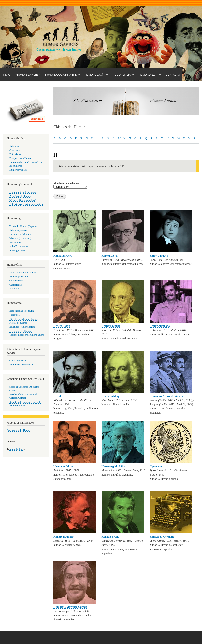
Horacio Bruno (110, 537)
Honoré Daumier (63, 537)
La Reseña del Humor (21, 331)
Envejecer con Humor (21, 158)
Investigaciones (17, 250)
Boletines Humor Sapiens (22, 327)
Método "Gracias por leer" (23, 200)
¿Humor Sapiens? (28, 75)
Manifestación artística (66, 183)
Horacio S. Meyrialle (162, 537)
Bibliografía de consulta (22, 311)
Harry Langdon (159, 256)
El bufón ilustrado (19, 246)
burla (22, 449)
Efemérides (15, 289)
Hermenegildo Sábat (114, 466)
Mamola (14, 449)
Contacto (173, 75)
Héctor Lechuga (111, 326)
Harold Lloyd (110, 256)
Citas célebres (16, 281)
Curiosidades (16, 285)
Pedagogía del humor (20, 196)
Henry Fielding (111, 396)
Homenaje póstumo (19, 277)
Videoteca (14, 315)
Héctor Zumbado (160, 326)
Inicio (7, 75)
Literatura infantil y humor (23, 192)
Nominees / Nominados (21, 365)
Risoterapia (15, 242)
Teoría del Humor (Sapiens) (23, 226)
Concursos (15, 150)
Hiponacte (156, 466)
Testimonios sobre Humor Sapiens (27, 335)
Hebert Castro (62, 326)
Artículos (14, 146)
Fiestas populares (18, 323)
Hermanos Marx (63, 466)
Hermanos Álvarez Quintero (166, 396)
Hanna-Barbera (63, 256)
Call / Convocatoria (19, 361)
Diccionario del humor (21, 234)
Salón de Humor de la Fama (24, 273)
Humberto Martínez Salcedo (70, 607)
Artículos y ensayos (19, 230)
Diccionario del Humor (19, 430)
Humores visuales (18, 170)
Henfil (57, 396)
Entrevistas (15, 154)
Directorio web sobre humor (24, 319)
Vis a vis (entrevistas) (20, 238)
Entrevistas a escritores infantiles (26, 204)
